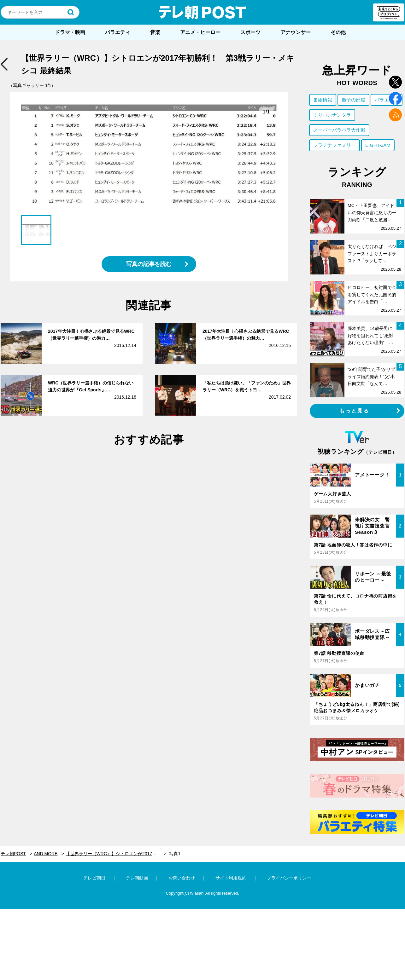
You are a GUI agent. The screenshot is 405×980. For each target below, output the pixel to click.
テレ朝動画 (137, 878)
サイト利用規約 (231, 878)
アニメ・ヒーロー (200, 32)
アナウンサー (296, 32)
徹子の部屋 (353, 100)
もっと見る (355, 411)
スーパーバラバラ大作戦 (339, 130)
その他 (338, 32)
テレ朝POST (202, 12)
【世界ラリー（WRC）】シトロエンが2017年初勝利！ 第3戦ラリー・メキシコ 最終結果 (116, 854)
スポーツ (250, 32)
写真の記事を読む (149, 264)
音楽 (155, 32)
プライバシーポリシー (289, 878)
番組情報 (323, 100)
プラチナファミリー (335, 145)
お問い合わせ (182, 878)
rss (395, 115)
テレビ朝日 (94, 878)
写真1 (175, 854)
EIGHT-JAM (378, 145)
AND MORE (46, 854)
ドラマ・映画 (70, 32)
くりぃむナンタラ (332, 115)
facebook (395, 98)
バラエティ (118, 32)
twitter (395, 82)
